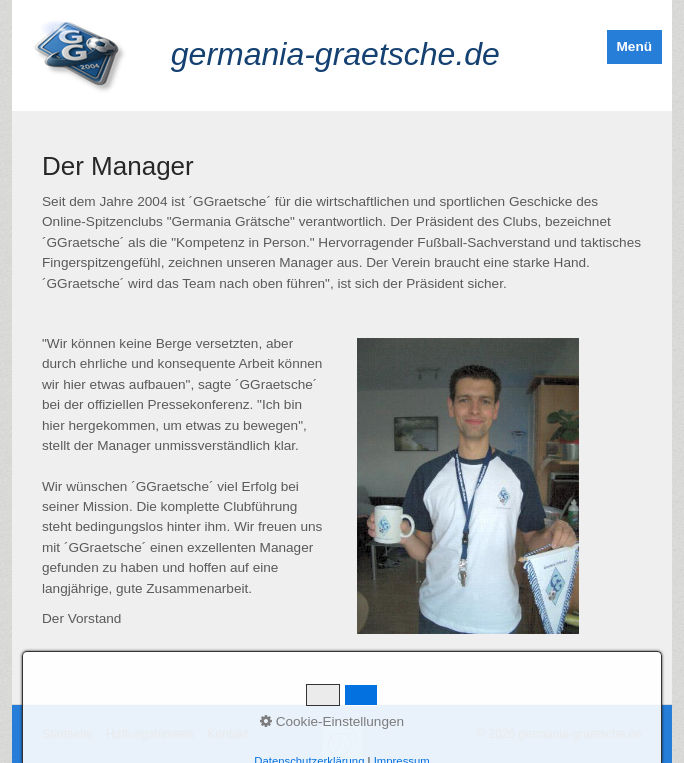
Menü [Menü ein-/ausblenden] (635, 46)
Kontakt (227, 734)
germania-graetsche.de (335, 54)
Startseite (67, 734)
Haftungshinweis (150, 734)
